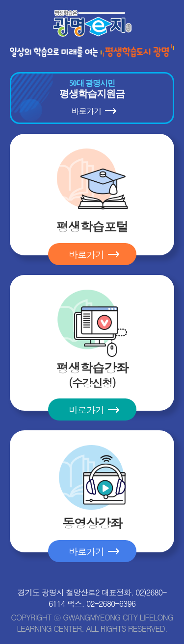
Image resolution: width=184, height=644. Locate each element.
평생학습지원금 (92, 98)
